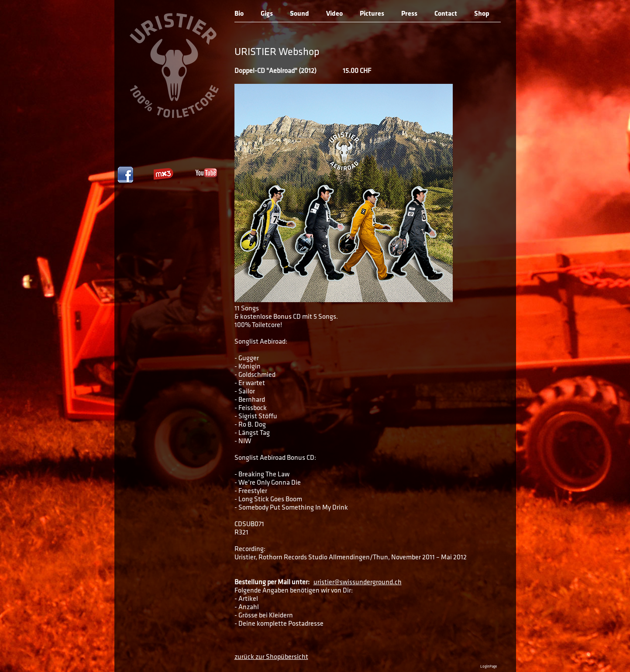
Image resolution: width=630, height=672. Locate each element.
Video (334, 14)
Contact (446, 14)
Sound (300, 14)
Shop (482, 14)
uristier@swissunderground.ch (358, 582)
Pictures (372, 14)
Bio (239, 14)
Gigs (267, 14)
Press (409, 14)
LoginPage (489, 667)
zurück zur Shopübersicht (271, 657)
